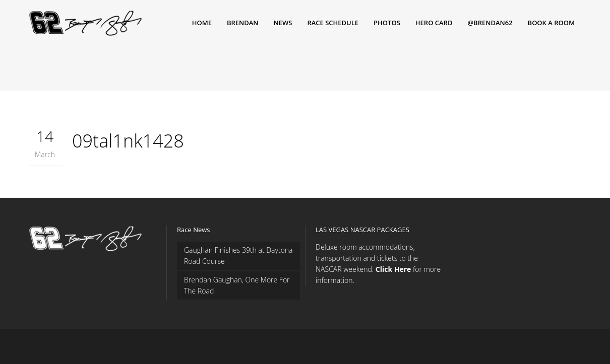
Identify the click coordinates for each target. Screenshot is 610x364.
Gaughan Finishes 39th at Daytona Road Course (238, 256)
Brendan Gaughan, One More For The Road (237, 285)
